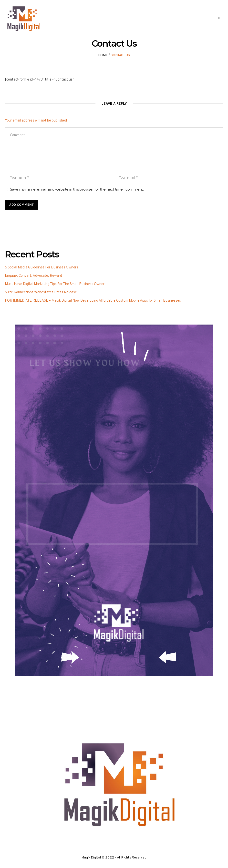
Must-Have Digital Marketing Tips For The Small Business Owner (55, 284)
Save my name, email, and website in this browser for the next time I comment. (77, 189)
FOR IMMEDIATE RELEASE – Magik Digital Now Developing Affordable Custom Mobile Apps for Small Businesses (93, 301)
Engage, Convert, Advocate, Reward (33, 276)
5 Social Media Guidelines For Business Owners (41, 268)
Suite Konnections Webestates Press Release (41, 292)
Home (103, 55)
